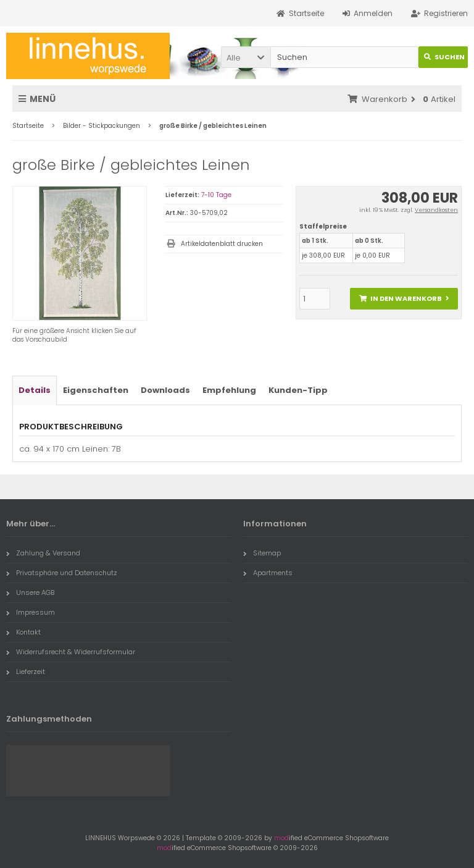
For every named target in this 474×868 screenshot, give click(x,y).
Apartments (268, 573)
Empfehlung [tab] (229, 390)
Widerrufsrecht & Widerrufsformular (71, 652)
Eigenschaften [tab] (96, 390)
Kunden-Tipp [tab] (298, 390)
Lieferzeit (26, 672)
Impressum (31, 612)
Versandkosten (436, 210)
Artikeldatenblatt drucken (222, 244)
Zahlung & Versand (43, 553)
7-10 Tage (216, 195)
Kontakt (23, 632)
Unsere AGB (30, 592)
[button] (246, 57)
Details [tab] (35, 390)
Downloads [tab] (165, 390)
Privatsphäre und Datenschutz (62, 573)
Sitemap (262, 553)
